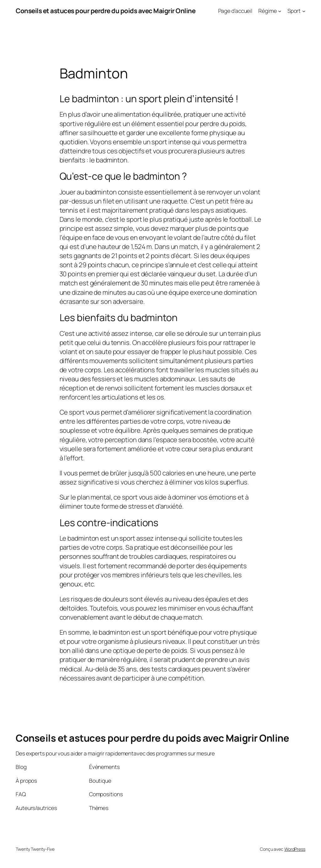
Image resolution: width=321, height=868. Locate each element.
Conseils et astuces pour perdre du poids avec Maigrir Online (105, 11)
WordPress (295, 849)
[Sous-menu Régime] (280, 11)
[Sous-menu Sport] (304, 11)
